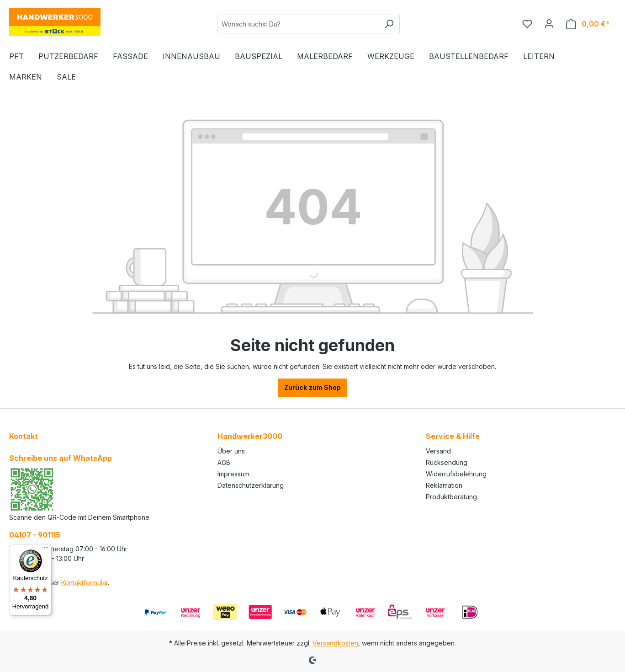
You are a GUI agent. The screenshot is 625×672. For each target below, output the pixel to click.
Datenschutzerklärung (251, 485)
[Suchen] (389, 24)
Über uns (231, 451)
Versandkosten (335, 643)
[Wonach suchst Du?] (298, 24)
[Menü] (46, 550)
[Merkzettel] (527, 24)
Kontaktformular (85, 583)
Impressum (233, 474)
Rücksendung (447, 462)
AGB (224, 462)
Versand (438, 451)
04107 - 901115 (35, 535)
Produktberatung (451, 497)
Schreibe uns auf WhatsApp (61, 458)
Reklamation (444, 485)
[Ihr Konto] (549, 24)
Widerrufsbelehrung (456, 474)
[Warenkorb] (588, 24)
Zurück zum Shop (312, 387)
